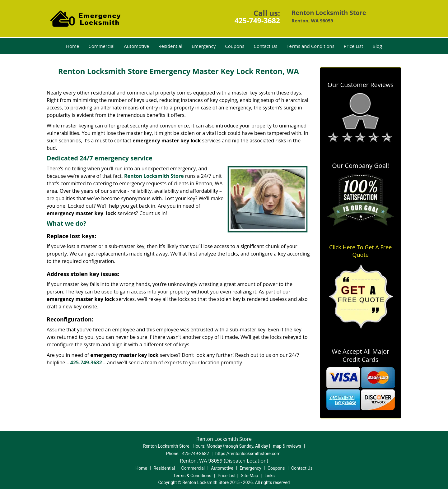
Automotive (136, 46)
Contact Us (265, 46)
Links (270, 476)
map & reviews (287, 446)
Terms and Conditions (310, 46)
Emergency (204, 46)
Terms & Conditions (192, 476)
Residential (170, 46)
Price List (354, 46)
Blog (377, 46)
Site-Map (249, 476)
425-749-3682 (257, 21)
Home (72, 46)
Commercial (101, 46)
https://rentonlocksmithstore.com (248, 454)
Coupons (235, 46)
